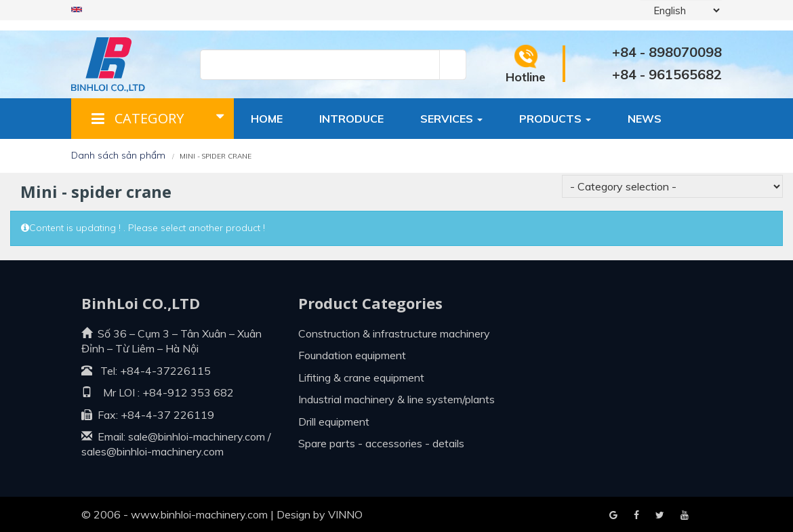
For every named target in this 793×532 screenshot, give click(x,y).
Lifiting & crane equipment (361, 377)
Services (451, 119)
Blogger (685, 516)
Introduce (351, 119)
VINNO (345, 514)
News (645, 119)
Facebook (613, 516)
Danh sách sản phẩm (118, 155)
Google (636, 516)
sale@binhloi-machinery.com (197, 436)
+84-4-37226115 (165, 371)
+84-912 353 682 (187, 392)
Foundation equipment (352, 355)
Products (555, 119)
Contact (279, 159)
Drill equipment (334, 422)
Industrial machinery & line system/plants (396, 399)
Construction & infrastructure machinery (394, 333)
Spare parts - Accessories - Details (381, 443)
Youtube (660, 516)
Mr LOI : (110, 392)
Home (267, 119)
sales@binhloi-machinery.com (152, 451)
